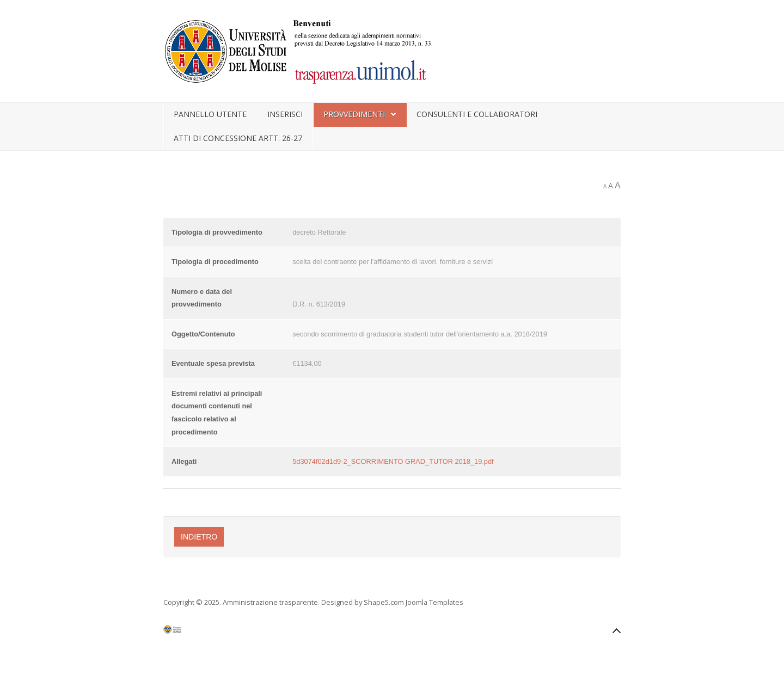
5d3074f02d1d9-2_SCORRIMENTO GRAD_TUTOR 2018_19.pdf (393, 461)
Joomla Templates (434, 602)
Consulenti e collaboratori (477, 114)
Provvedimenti (354, 114)
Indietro (199, 537)
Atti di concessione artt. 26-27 (238, 138)
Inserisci (285, 114)
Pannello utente (210, 114)
